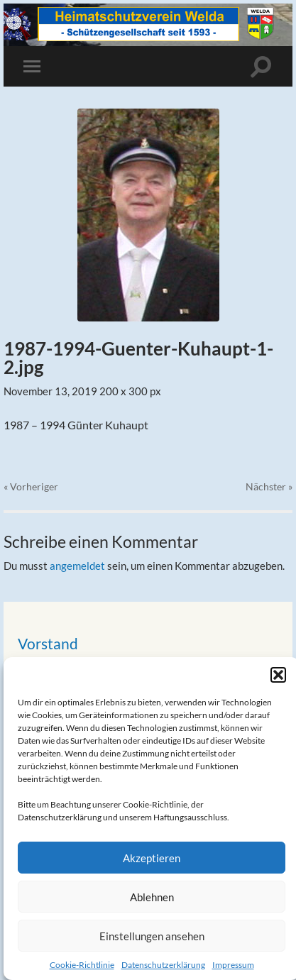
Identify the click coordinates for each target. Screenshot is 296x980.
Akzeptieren (152, 858)
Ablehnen (152, 897)
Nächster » (269, 486)
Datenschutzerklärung (163, 965)
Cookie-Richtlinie (82, 965)
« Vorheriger (31, 486)
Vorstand (48, 643)
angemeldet (77, 566)
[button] (278, 675)
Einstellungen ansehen (152, 936)
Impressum (233, 965)
